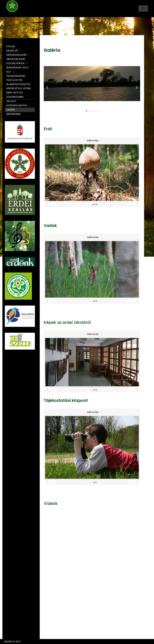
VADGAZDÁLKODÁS (16, 59)
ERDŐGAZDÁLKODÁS (18, 55)
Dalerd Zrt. (17, 15)
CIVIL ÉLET (11, 101)
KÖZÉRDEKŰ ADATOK (18, 105)
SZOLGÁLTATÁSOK (17, 63)
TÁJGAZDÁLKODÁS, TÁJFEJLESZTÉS (16, 78)
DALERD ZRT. (14, 51)
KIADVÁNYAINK (13, 114)
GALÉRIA (11, 110)
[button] (87, 111)
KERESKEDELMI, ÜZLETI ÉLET (17, 70)
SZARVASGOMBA (15, 97)
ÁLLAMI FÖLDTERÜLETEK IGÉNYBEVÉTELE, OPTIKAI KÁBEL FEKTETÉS (18, 88)
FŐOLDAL (11, 46)
